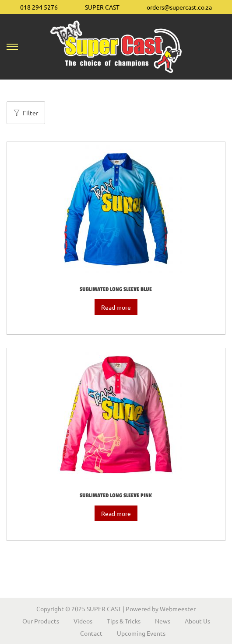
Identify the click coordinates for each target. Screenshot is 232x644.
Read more (116, 307)
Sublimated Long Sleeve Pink (116, 495)
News (163, 621)
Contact (91, 633)
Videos (83, 621)
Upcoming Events (141, 633)
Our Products (41, 621)
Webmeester (178, 609)
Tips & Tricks (124, 621)
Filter (26, 113)
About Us (197, 621)
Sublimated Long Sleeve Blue (116, 289)
